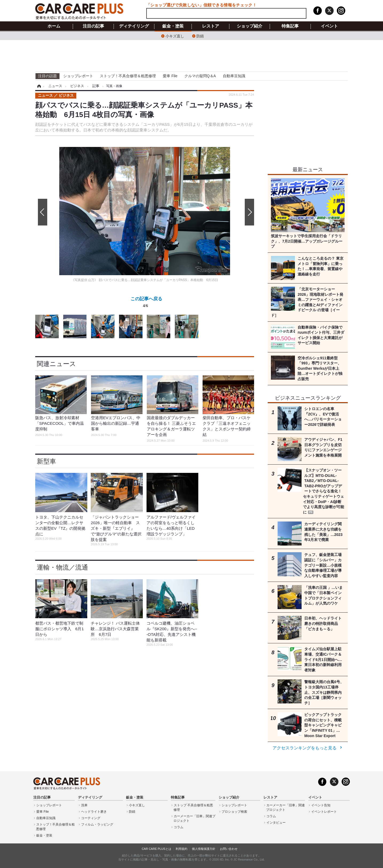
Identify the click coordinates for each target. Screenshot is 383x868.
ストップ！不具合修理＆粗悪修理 (128, 76)
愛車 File (170, 76)
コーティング (91, 818)
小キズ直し (175, 36)
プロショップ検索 (234, 812)
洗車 (84, 805)
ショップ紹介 (250, 26)
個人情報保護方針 (204, 849)
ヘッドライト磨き (94, 812)
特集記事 (290, 26)
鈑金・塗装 (173, 26)
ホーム (54, 26)
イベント (329, 26)
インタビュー (276, 823)
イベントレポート (324, 812)
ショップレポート (78, 76)
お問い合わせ (229, 849)
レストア (211, 26)
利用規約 (181, 849)
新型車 (46, 461)
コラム (179, 827)
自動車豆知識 (234, 76)
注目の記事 (93, 26)
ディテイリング (134, 26)
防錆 (200, 36)
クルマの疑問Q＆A (200, 76)
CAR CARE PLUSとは (157, 849)
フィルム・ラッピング (97, 824)
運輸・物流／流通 (62, 567)
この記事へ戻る (146, 303)
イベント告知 (321, 805)
